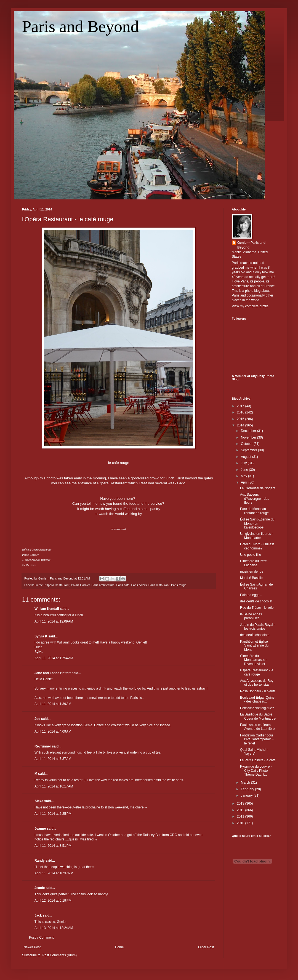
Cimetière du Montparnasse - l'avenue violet (254, 660)
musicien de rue (252, 572)
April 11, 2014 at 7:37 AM (53, 759)
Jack (38, 915)
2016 (241, 412)
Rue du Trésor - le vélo (257, 608)
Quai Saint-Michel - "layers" (254, 752)
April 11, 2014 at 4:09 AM (53, 731)
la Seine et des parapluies (251, 616)
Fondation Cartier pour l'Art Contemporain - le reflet (257, 739)
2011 (241, 816)
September (249, 450)
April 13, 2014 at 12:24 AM (54, 928)
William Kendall (47, 609)
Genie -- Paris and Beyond (251, 245)
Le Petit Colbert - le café (258, 760)
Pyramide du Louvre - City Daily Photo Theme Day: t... (256, 771)
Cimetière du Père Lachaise (253, 563)
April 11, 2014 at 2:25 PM (53, 814)
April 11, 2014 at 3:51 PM (53, 846)
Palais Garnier (81, 585)
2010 (241, 823)
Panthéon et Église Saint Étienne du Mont (254, 646)
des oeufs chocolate (255, 635)
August (247, 457)
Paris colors (139, 585)
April (245, 482)
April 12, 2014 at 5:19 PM (53, 901)
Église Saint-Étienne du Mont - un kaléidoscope (257, 523)
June (245, 470)
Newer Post (32, 947)
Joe (37, 719)
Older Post (206, 947)
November (249, 437)
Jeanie (40, 888)
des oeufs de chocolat (256, 601)
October (247, 444)
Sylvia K (41, 636)
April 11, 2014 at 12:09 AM (54, 621)
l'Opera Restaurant (57, 585)
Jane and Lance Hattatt (53, 673)
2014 (241, 425)
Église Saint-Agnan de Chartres (256, 586)
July (244, 463)
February (248, 789)
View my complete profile (250, 306)
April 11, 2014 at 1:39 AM (53, 704)
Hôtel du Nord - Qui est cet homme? (257, 546)
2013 (241, 803)
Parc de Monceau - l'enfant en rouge (254, 511)
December (249, 431)
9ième (39, 585)
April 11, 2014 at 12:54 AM (54, 658)
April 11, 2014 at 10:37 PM (54, 873)
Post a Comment (41, 938)
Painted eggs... (251, 595)
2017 (241, 406)
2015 (241, 419)
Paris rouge (179, 585)
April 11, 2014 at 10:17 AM (54, 786)
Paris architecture (103, 585)
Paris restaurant (159, 585)
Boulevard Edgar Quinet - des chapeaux (258, 699)
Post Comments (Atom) (59, 955)
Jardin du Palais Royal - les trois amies (258, 627)
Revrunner (43, 746)
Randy (40, 861)
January (247, 795)
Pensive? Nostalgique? (257, 708)
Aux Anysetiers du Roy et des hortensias (257, 683)
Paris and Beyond (80, 26)
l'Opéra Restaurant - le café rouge (68, 219)
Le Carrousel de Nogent (258, 488)
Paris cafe (123, 585)
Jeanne (40, 829)
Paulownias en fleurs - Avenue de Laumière (257, 727)
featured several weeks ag (162, 483)
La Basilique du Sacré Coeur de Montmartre (258, 716)
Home (119, 947)
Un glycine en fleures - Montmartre (256, 536)
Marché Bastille (251, 578)
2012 (241, 810)
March (246, 783)
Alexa (39, 801)
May (244, 476)
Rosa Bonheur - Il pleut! (257, 691)
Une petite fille (251, 555)
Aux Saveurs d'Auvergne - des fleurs (255, 499)
